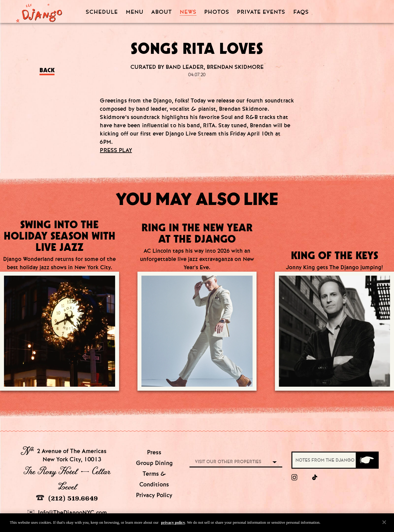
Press (154, 452)
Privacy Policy (154, 495)
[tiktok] (315, 478)
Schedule (102, 12)
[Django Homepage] (39, 11)
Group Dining (154, 463)
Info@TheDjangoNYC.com (67, 513)
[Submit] (367, 460)
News (188, 12)
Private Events (261, 12)
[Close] (384, 524)
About (161, 12)
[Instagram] (294, 478)
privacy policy (173, 524)
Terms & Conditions (154, 479)
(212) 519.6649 (67, 498)
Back (47, 70)
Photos (217, 12)
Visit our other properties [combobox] (228, 462)
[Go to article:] (197, 309)
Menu (135, 12)
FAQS (301, 12)
